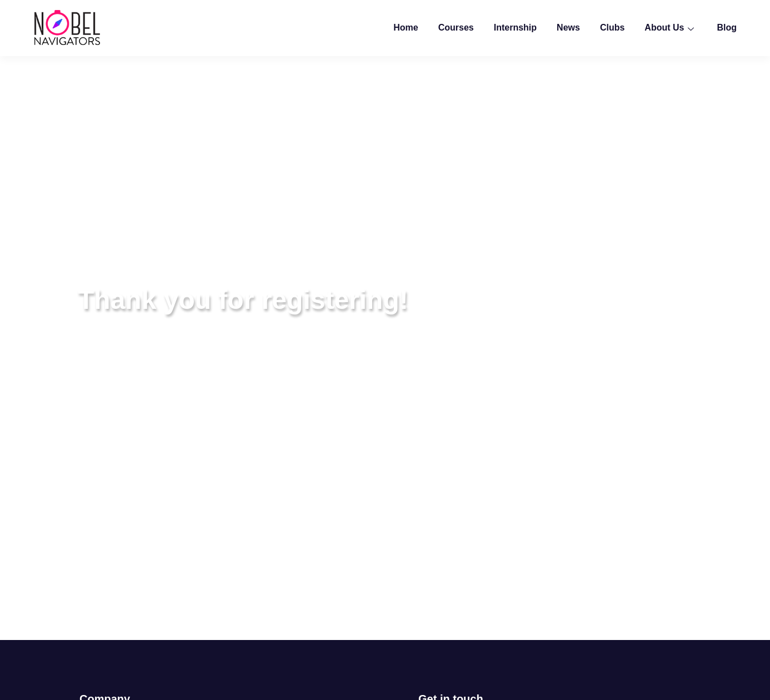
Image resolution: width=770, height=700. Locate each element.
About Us (671, 27)
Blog (727, 27)
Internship (515, 27)
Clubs (612, 27)
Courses (456, 27)
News (568, 27)
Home (406, 27)
